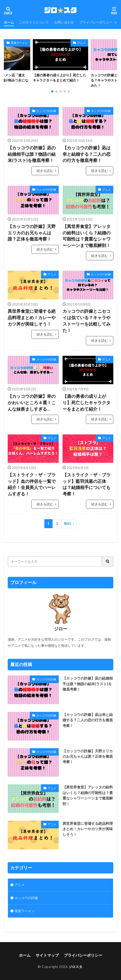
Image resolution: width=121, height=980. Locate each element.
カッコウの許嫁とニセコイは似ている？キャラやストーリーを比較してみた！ (87, 321)
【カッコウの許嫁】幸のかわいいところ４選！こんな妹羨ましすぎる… (32, 403)
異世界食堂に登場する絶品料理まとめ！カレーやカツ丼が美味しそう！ (32, 318)
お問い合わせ (64, 22)
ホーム (9, 22)
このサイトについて (34, 22)
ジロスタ (76, 967)
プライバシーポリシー (96, 22)
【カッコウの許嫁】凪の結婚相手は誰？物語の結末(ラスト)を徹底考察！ (32, 154)
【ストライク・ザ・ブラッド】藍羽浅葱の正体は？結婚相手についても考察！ (87, 484)
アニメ (81, 43)
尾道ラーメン (19, 43)
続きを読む (45, 171)
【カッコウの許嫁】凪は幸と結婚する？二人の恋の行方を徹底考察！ (87, 154)
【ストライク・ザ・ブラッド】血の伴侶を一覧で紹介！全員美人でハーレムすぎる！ (32, 484)
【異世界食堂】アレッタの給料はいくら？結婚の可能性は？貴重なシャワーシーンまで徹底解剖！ (87, 236)
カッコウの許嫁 (46, 111)
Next (68, 524)
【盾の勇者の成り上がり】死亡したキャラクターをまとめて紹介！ (59, 78)
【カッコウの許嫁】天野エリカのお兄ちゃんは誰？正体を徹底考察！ (32, 233)
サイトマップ (47, 955)
